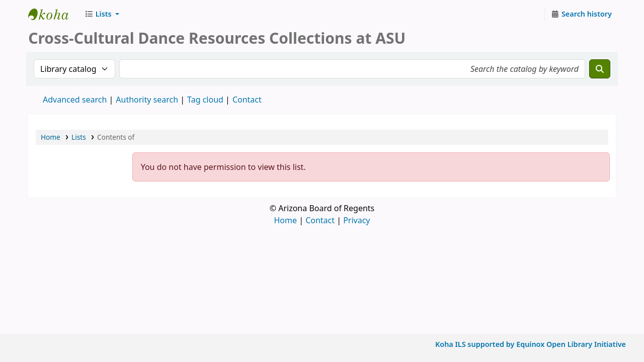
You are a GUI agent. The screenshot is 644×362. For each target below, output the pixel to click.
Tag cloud (205, 100)
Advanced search (75, 100)
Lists (79, 137)
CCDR (53, 14)
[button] (102, 14)
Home (51, 137)
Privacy (356, 220)
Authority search (147, 100)
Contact (320, 220)
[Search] (600, 69)
